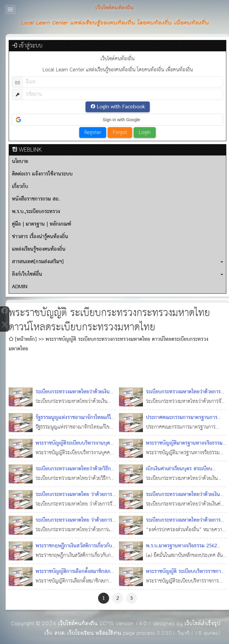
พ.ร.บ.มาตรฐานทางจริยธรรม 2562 (181, 546)
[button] (117, 120)
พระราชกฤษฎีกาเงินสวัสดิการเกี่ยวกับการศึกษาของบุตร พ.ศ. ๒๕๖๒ (74, 551)
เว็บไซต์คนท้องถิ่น (78, 624)
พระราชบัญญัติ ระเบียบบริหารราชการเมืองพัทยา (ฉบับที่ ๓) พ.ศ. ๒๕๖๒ (185, 576)
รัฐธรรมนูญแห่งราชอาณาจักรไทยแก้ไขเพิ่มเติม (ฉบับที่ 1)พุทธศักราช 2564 (75, 422)
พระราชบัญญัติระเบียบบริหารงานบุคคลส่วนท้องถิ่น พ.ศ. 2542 (76, 448)
